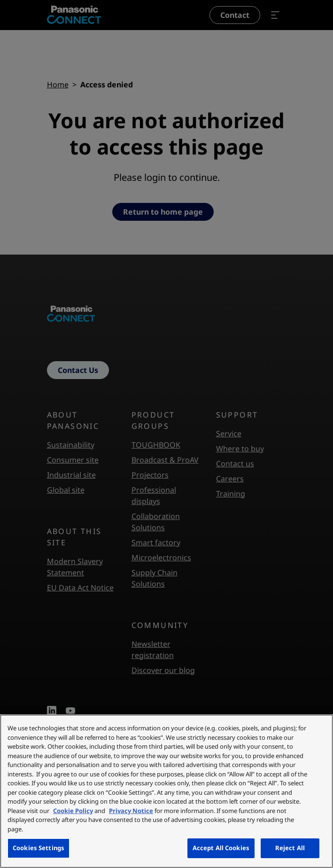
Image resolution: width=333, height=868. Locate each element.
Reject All (290, 848)
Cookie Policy (73, 811)
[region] (166, 791)
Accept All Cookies (221, 848)
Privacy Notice (131, 811)
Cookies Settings (39, 848)
